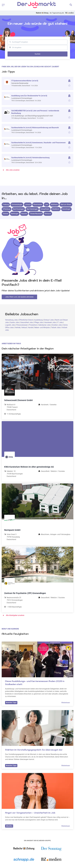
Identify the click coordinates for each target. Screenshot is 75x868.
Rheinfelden (38, 205)
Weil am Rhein (66, 205)
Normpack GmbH (12, 530)
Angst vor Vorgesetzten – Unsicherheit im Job (30, 813)
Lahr (47, 205)
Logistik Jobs (10, 325)
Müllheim (54, 205)
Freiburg (6, 205)
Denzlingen (66, 209)
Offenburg (7, 209)
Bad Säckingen (32, 209)
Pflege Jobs (39, 322)
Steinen (6, 214)
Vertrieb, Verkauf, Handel (24, 327)
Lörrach (28, 205)
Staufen (24, 214)
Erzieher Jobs (57, 325)
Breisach (48, 214)
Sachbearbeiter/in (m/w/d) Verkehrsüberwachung (30, 158)
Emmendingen (17, 205)
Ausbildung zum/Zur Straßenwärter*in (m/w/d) (29, 96)
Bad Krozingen (18, 209)
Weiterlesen (66, 703)
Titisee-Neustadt (36, 214)
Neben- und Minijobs (42, 327)
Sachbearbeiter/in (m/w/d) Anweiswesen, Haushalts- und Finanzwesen (38, 143)
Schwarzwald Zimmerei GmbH (18, 400)
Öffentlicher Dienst (26, 320)
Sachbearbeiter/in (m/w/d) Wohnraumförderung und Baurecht (35, 128)
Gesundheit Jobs (27, 322)
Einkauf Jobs (49, 320)
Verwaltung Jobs (11, 320)
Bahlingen (15, 214)
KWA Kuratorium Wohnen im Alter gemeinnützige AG (29, 467)
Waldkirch (56, 209)
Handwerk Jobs (50, 322)
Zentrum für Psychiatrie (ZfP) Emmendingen (25, 593)
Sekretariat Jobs (45, 325)
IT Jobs (60, 322)
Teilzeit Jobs (56, 327)
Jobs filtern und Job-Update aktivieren (19, 297)
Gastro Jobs (15, 322)
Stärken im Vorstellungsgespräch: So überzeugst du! (34, 750)
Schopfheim (45, 209)
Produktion (33, 325)
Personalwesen (22, 325)
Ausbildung (39, 320)
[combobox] (37, 42)
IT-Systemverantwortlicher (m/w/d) (25, 81)
